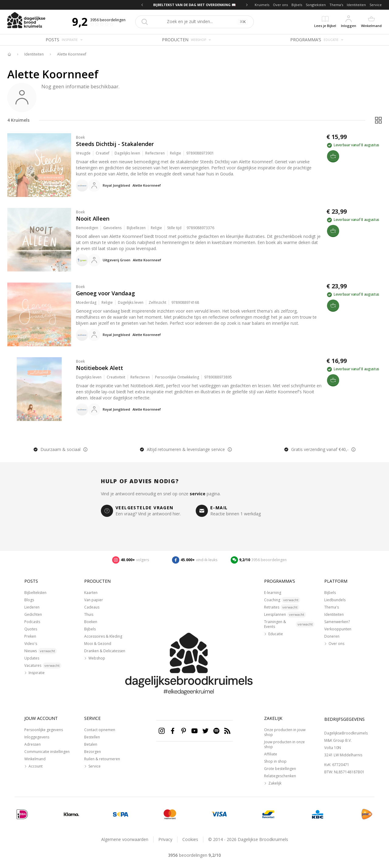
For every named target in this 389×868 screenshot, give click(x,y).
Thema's (336, 5)
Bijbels (297, 5)
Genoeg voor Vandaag (105, 293)
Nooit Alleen (93, 219)
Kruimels (262, 5)
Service (376, 5)
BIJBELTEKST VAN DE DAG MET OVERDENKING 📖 (194, 5)
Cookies (190, 839)
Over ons (280, 5)
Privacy (165, 839)
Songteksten (316, 5)
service (198, 494)
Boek (80, 137)
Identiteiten (356, 5)
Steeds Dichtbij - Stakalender (115, 144)
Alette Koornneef (72, 54)
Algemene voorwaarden (125, 839)
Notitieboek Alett (100, 368)
